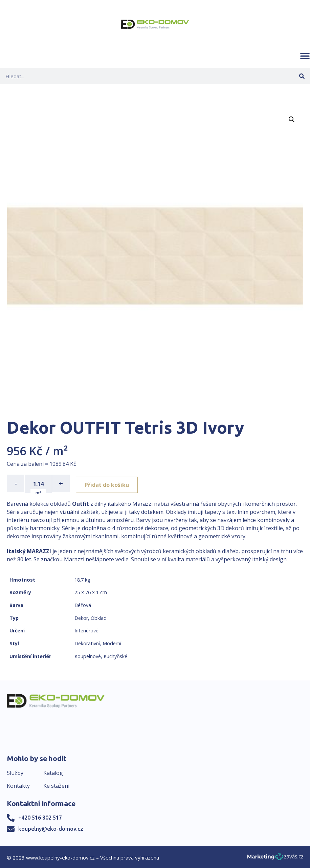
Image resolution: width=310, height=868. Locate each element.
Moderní (112, 643)
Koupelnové (88, 656)
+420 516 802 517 (40, 817)
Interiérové (86, 630)
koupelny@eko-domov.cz (51, 828)
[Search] (302, 76)
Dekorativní (87, 643)
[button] (305, 56)
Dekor (81, 617)
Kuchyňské (115, 656)
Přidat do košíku (109, 483)
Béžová (83, 604)
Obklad (99, 617)
